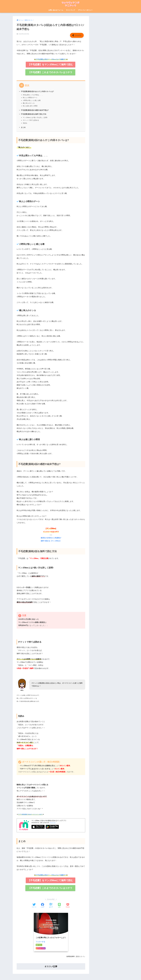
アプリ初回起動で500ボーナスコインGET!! (30, 814)
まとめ (23, 127)
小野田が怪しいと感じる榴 (32, 100)
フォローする (41, 942)
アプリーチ (53, 823)
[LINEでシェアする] (59, 906)
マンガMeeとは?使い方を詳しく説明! (35, 118)
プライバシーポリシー (85, 10)
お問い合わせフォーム (56, 10)
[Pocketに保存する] (68, 906)
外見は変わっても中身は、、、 (33, 95)
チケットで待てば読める (31, 120)
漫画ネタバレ (80, 957)
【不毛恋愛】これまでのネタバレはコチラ (50, 72)
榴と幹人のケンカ (29, 103)
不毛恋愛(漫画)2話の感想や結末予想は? (35, 110)
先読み (25, 123)
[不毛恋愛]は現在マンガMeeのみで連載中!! (51, 59)
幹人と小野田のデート (30, 98)
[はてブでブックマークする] (51, 906)
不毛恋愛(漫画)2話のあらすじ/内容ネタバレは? (37, 92)
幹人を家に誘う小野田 (30, 106)
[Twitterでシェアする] (34, 906)
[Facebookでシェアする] (42, 906)
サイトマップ (70, 10)
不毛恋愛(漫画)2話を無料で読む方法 (34, 114)
